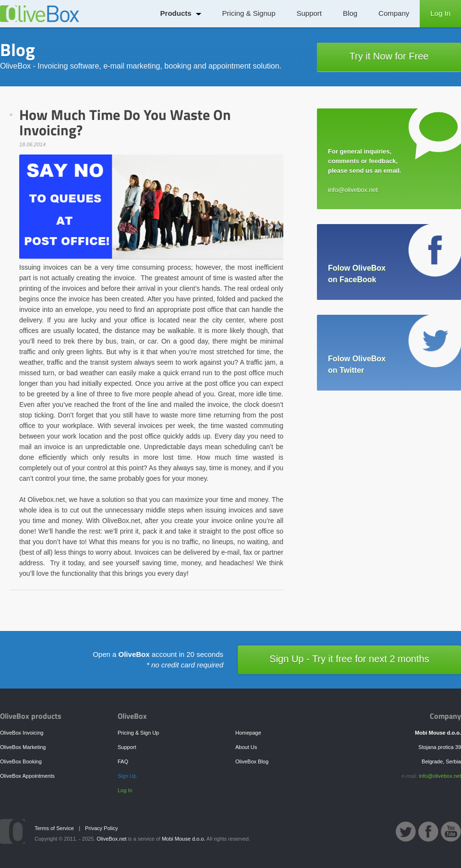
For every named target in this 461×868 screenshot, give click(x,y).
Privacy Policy (101, 828)
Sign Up (127, 776)
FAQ (123, 761)
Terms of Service (54, 828)
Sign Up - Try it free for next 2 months (349, 659)
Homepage (248, 733)
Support (309, 13)
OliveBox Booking (21, 761)
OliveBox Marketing (23, 747)
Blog (350, 13)
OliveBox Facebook (428, 832)
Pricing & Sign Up (138, 733)
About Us (246, 747)
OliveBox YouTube (451, 832)
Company (394, 13)
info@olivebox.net (440, 776)
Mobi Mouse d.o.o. (184, 839)
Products (176, 13)
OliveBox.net (111, 839)
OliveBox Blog (252, 761)
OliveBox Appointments (27, 776)
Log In (440, 13)
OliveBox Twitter (406, 832)
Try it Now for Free (389, 56)
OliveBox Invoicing (22, 733)
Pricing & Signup (249, 13)
